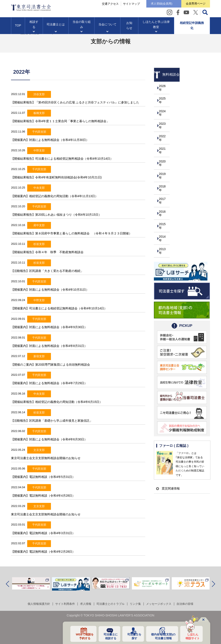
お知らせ (129, 27)
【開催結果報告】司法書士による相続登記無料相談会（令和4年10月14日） (65, 159)
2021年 (165, 146)
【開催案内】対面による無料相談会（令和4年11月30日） (50, 140)
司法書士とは (56, 26)
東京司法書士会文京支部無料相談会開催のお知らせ (46, 458)
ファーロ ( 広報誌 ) (174, 436)
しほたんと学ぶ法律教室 (156, 26)
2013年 (165, 241)
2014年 (165, 229)
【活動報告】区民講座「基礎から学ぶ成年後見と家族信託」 (52, 421)
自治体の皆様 (189, 604)
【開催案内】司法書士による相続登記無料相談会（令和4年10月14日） (59, 308)
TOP (18, 27)
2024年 (165, 111)
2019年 (165, 170)
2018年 (165, 182)
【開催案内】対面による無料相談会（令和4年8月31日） (49, 346)
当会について (107, 26)
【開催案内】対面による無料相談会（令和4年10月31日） (50, 290)
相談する (34, 26)
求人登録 (156, 5)
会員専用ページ (194, 4)
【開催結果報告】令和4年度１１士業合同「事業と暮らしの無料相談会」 (60, 121)
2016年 (165, 205)
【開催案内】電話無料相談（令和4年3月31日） (43, 533)
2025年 (165, 99)
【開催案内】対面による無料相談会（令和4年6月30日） (49, 439)
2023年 (165, 123)
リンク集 (137, 604)
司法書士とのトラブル (110, 604)
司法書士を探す (131, 636)
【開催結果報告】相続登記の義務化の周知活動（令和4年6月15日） (57, 402)
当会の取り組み (82, 26)
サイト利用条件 (62, 604)
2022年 (165, 134)
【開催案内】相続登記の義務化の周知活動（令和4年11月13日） (54, 196)
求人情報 (84, 604)
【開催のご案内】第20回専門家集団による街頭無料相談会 (51, 365)
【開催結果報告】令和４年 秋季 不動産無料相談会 (47, 252)
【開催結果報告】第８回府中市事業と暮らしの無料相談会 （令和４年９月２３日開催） (71, 233)
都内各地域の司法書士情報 (161, 636)
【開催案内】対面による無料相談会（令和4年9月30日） (49, 327)
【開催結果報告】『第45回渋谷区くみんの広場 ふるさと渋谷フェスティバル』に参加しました (75, 102)
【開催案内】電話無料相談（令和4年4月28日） (43, 496)
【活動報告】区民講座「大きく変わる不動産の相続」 (47, 271)
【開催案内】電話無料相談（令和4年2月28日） (43, 552)
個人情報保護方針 (35, 604)
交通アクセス (103, 5)
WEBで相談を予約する (80, 636)
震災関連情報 (169, 478)
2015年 (165, 217)
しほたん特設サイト (191, 636)
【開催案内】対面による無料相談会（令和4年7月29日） (49, 383)
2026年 (165, 87)
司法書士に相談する (107, 636)
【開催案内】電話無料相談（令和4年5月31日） (43, 477)
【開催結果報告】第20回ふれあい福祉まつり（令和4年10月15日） (56, 215)
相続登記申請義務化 (192, 27)
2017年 (165, 193)
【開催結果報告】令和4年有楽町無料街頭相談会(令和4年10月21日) (56, 177)
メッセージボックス (162, 604)
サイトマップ (124, 5)
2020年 (165, 158)
